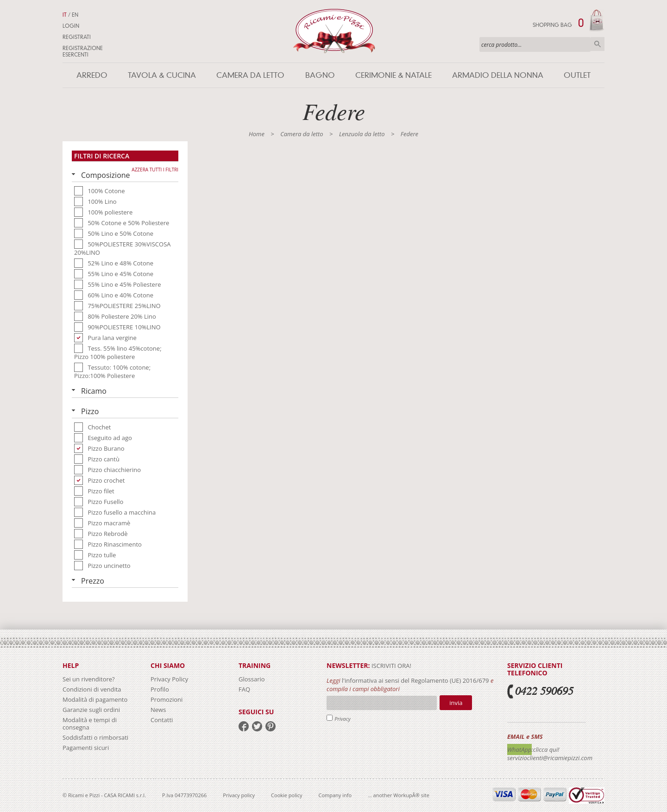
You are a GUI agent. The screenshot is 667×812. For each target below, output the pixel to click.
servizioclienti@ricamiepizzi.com (550, 758)
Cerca (598, 44)
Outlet (577, 75)
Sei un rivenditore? (89, 679)
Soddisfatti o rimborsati (95, 737)
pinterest (271, 726)
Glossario (252, 679)
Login (71, 26)
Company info (335, 795)
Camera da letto (250, 75)
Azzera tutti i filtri (155, 170)
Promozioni (167, 699)
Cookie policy (286, 795)
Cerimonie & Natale (393, 75)
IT (65, 15)
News (158, 710)
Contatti (162, 720)
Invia (456, 703)
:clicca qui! (546, 749)
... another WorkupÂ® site (399, 795)
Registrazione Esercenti (83, 51)
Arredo (92, 75)
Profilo (160, 689)
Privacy (343, 719)
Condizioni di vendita (92, 689)
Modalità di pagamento (95, 699)
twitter (257, 726)
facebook (244, 726)
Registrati (77, 37)
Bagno (320, 75)
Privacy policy (239, 795)
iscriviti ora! (391, 666)
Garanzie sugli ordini (91, 710)
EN (75, 15)
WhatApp (519, 749)
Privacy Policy (169, 679)
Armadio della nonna (498, 75)
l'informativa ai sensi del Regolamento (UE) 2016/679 (415, 680)
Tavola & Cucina (162, 75)
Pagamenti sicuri (86, 748)
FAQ (244, 689)
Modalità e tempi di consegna (90, 724)
